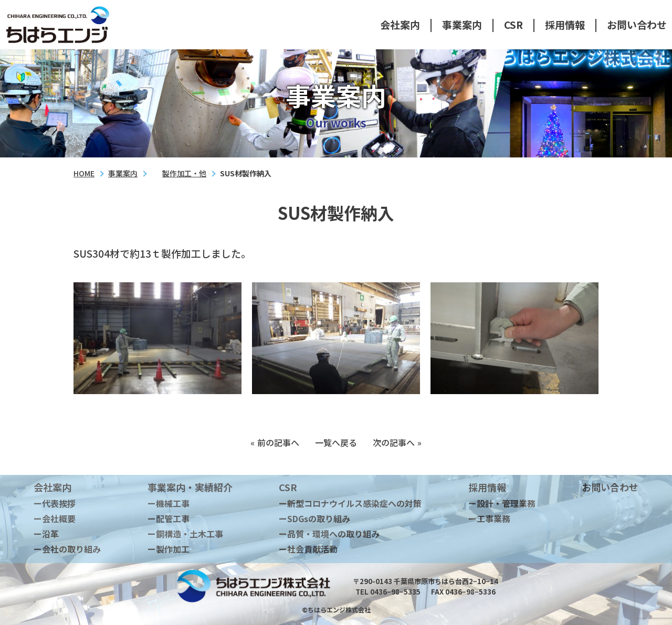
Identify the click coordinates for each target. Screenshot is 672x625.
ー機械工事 (169, 503)
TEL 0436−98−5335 (388, 592)
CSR (513, 24)
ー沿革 (46, 534)
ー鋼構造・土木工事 (185, 534)
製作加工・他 (184, 173)
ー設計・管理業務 (502, 503)
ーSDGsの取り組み (314, 518)
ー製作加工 (169, 549)
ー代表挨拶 (55, 503)
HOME (84, 173)
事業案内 (462, 24)
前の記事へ (278, 442)
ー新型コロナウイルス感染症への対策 (350, 503)
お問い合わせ (637, 24)
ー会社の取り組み (67, 549)
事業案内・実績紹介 (190, 487)
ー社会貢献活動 (308, 549)
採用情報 (565, 24)
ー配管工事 (169, 518)
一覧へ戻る (336, 442)
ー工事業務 (489, 518)
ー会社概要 (55, 518)
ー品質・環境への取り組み (329, 534)
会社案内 (400, 24)
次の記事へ (394, 442)
